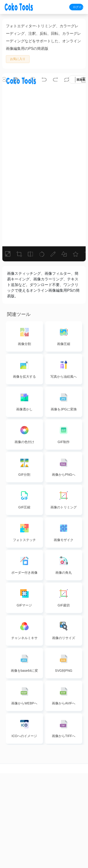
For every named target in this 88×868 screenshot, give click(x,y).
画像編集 (51, 814)
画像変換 (51, 798)
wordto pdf (66, 790)
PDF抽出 (37, 814)
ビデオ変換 (7, 823)
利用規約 (81, 839)
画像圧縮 (51, 790)
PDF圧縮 (37, 790)
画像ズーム (51, 806)
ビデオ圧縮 (7, 831)
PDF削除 (37, 823)
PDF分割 (37, 806)
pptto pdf (66, 814)
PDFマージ (37, 798)
